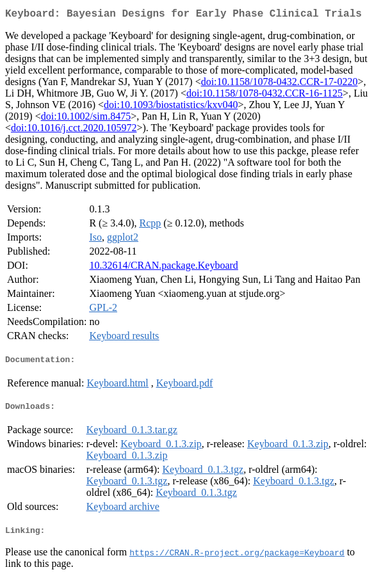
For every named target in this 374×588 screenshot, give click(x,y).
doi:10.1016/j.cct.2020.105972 (74, 130)
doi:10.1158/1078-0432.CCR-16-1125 (264, 96)
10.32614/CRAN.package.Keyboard (163, 268)
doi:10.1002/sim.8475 (86, 119)
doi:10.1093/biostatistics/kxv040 (171, 107)
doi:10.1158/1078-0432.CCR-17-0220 (280, 84)
